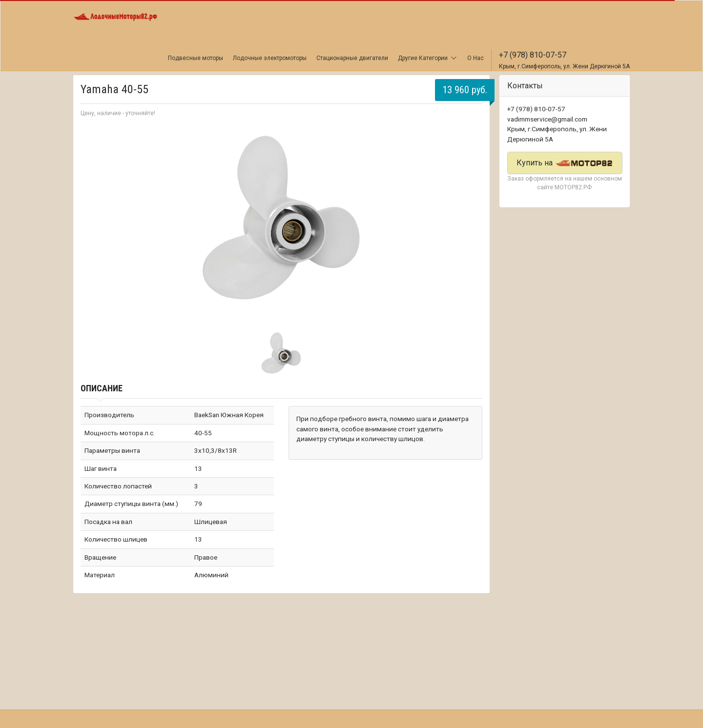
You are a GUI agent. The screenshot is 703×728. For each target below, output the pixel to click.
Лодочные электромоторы (270, 58)
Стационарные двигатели (352, 58)
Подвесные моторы (196, 58)
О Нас (476, 58)
